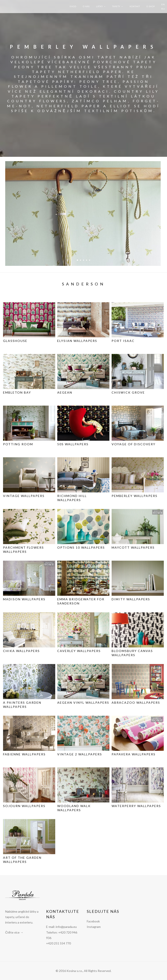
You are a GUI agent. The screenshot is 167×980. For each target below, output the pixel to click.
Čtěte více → (14, 932)
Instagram (94, 927)
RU (163, 9)
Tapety (116, 6)
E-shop (151, 6)
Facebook (93, 921)
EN (163, 4)
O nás (86, 6)
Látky (99, 6)
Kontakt (135, 6)
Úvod (73, 6)
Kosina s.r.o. (75, 971)
